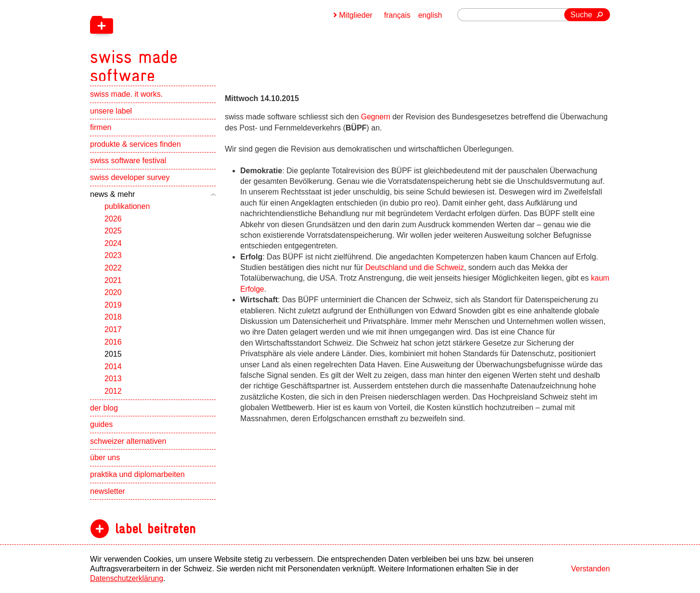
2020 (113, 298)
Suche (581, 15)
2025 (113, 237)
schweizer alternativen (128, 447)
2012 (113, 397)
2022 (113, 274)
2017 (113, 335)
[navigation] (186, 43)
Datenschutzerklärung (128, 578)
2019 (113, 311)
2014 (113, 372)
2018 (113, 323)
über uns (105, 463)
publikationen (127, 212)
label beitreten (155, 535)
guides (101, 430)
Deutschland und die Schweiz (416, 267)
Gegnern (377, 117)
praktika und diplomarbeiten (137, 480)
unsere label (111, 117)
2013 (113, 384)
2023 (113, 262)
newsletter (108, 497)
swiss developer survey (130, 183)
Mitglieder (355, 15)
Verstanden (590, 569)
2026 (113, 225)
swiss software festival (128, 166)
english (430, 15)
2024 (113, 249)
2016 (113, 348)
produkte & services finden (136, 150)
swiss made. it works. (126, 100)
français (397, 15)
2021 (113, 286)
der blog (104, 414)
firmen (101, 133)
